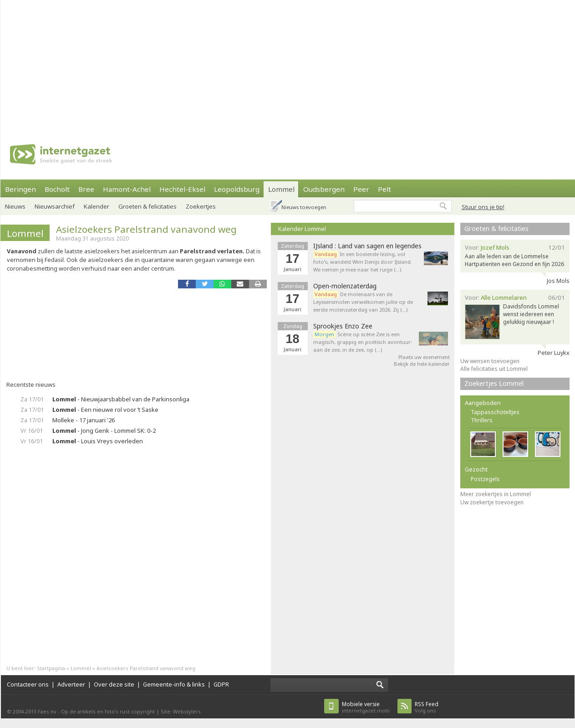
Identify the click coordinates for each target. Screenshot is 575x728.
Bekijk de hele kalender (422, 364)
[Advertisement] (209, 64)
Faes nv (47, 711)
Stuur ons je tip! (483, 207)
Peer (361, 189)
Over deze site (114, 684)
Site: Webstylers (181, 711)
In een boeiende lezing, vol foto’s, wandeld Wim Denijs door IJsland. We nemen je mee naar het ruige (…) (363, 262)
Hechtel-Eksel (182, 189)
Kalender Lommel (302, 229)
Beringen (20, 189)
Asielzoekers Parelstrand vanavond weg (146, 229)
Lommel (281, 189)
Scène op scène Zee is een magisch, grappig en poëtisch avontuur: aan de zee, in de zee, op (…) (363, 342)
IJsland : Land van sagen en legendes (367, 246)
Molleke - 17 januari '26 (84, 420)
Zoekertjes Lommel (494, 383)
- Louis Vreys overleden (98, 441)
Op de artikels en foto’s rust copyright (108, 711)
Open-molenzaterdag (345, 286)
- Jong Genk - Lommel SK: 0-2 (104, 431)
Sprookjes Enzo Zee (343, 326)
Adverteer (71, 684)
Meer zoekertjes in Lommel (496, 494)
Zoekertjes (201, 206)
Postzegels (485, 479)
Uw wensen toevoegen (490, 361)
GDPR (221, 684)
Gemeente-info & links (174, 684)
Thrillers (482, 420)
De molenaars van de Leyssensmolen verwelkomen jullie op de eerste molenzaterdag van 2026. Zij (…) (363, 302)
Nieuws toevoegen (304, 207)
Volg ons (427, 707)
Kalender (97, 206)
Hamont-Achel (127, 189)
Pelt (384, 189)
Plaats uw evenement (424, 357)
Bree (86, 189)
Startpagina (51, 668)
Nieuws (15, 206)
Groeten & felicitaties (148, 206)
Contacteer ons (28, 684)
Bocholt (57, 189)
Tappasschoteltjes (495, 412)
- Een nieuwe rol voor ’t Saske (105, 410)
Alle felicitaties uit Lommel (494, 369)
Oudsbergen (324, 189)
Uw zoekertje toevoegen (492, 502)
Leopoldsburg (237, 189)
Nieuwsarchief (55, 206)
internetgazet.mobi (366, 707)
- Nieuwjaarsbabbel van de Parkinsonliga (121, 399)
